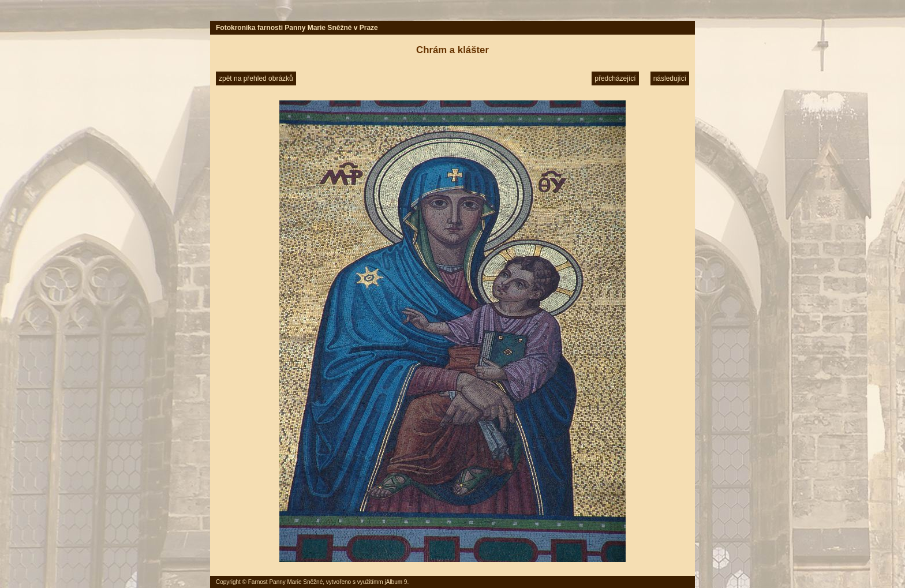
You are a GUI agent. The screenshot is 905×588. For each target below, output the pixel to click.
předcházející (615, 78)
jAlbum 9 (396, 582)
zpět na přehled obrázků (256, 78)
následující (670, 78)
